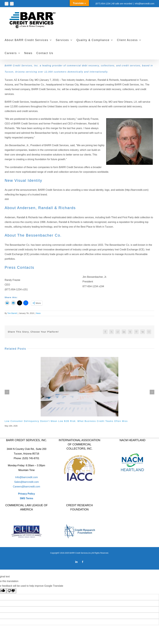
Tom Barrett (12, 313)
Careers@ (19, 487)
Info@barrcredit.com (26, 477)
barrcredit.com (31, 482)
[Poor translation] (11, 591)
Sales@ (18, 482)
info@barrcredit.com (145, 4)
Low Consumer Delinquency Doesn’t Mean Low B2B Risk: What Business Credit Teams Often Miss (66, 421)
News (38, 313)
